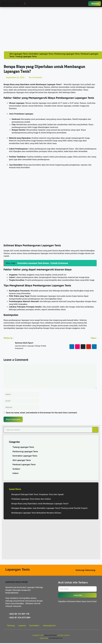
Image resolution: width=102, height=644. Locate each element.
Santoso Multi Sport (50, 636)
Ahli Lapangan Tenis (19, 55)
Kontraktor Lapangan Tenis (41, 55)
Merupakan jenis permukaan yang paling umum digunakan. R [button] (47, 120)
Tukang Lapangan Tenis (26, 57)
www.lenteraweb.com (55, 639)
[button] (25, 4)
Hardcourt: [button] (16, 120)
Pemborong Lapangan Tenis (67, 55)
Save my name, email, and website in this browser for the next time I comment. (42, 413)
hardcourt (54, 128)
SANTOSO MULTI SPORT (11, 4)
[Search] (95, 431)
